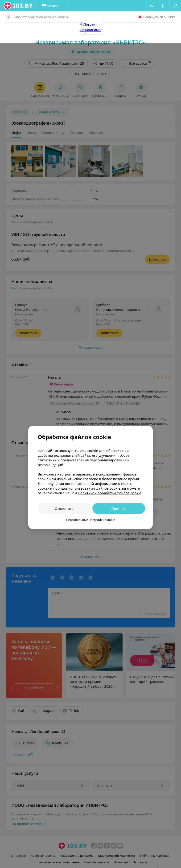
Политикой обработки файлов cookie (110, 450)
